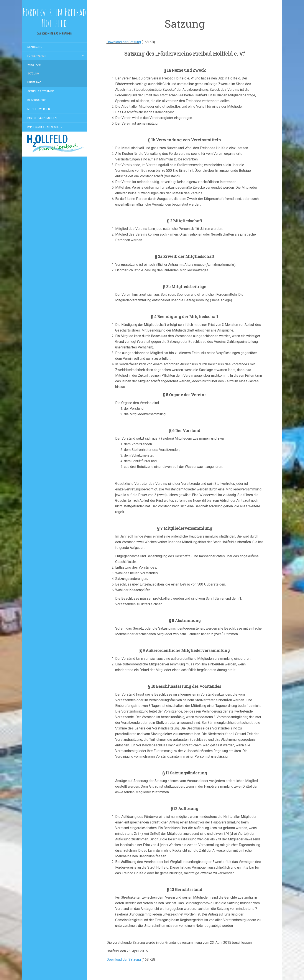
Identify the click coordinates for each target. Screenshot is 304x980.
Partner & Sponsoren (42, 118)
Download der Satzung (124, 42)
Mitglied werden (39, 109)
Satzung (33, 74)
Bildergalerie (37, 100)
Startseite (35, 47)
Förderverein (37, 56)
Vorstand (34, 65)
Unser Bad (34, 82)
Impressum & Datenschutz (45, 127)
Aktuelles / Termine (41, 91)
